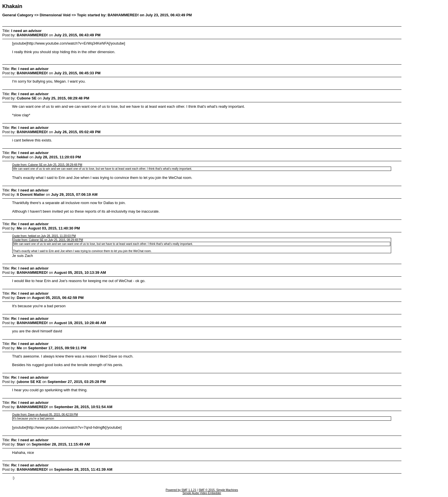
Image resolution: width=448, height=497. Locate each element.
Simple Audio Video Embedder (202, 493)
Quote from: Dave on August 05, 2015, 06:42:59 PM (45, 415)
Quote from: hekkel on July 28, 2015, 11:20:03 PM (44, 236)
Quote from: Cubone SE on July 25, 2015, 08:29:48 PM (47, 165)
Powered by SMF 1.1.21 (181, 490)
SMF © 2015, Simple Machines (218, 490)
